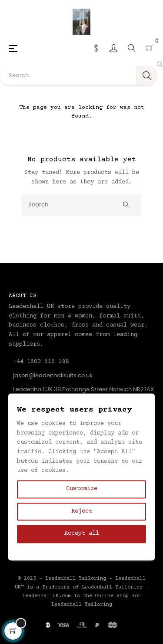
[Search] (81, 205)
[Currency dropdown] (96, 48)
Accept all (82, 534)
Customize (82, 489)
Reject (82, 511)
